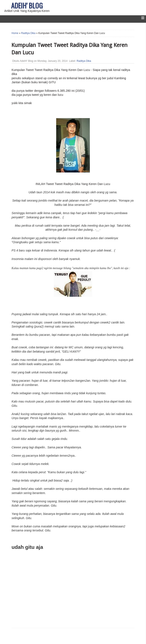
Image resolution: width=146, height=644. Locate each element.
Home (15, 33)
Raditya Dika (28, 33)
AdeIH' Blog (27, 5)
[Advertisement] (50, 593)
